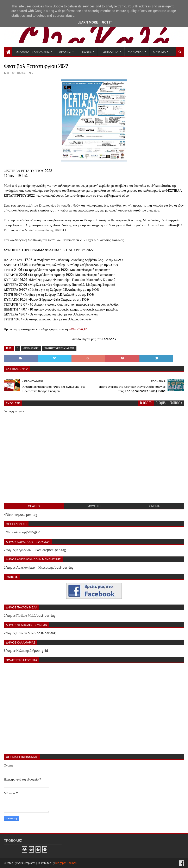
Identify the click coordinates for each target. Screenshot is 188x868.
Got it (107, 22)
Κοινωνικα (136, 51)
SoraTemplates (26, 863)
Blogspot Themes (66, 863)
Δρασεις (65, 51)
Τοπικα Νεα (110, 51)
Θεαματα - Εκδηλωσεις (33, 51)
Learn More (88, 22)
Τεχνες (86, 51)
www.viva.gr (78, 329)
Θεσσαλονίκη (31, 348)
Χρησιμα (159, 51)
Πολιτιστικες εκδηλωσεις (59, 348)
